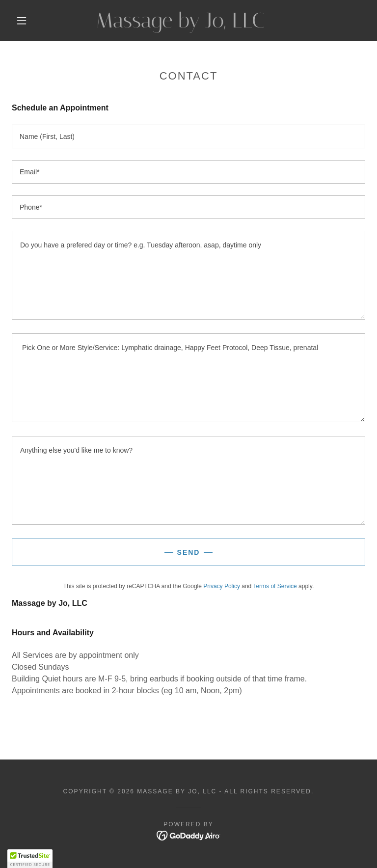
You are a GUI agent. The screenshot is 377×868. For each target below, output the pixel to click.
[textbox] (188, 136)
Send (189, 552)
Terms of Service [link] (275, 586)
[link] (181, 25)
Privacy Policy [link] (222, 586)
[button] (22, 21)
